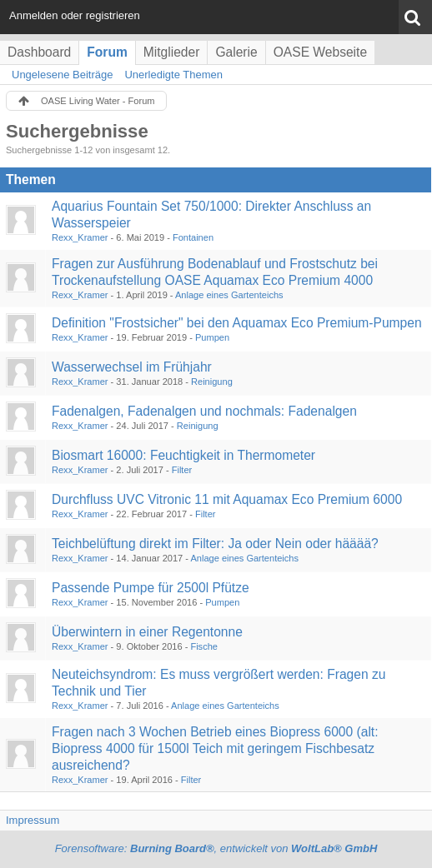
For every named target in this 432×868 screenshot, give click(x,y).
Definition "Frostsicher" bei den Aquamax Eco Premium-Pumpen (237, 323)
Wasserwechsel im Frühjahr (132, 367)
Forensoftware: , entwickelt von (216, 848)
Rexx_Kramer (80, 237)
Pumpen (212, 337)
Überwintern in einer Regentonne (147, 632)
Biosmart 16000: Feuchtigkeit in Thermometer (183, 455)
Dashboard (39, 52)
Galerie (236, 52)
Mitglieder (172, 52)
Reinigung (212, 382)
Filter (182, 470)
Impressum (33, 820)
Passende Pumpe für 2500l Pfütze (151, 588)
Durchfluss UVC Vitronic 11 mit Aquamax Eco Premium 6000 (227, 499)
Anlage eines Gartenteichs (229, 295)
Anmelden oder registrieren (75, 15)
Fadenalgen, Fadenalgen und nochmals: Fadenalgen (204, 411)
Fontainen (193, 237)
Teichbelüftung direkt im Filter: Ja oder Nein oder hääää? (215, 544)
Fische (204, 646)
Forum (107, 52)
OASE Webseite (320, 52)
